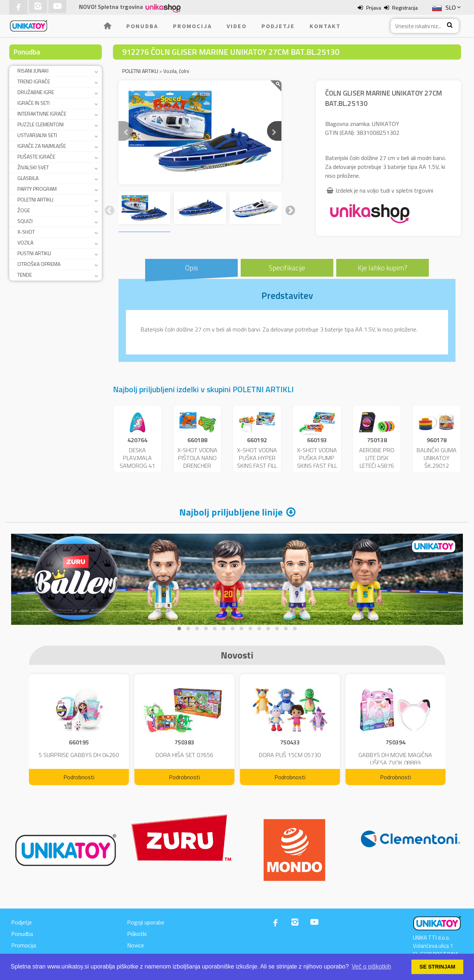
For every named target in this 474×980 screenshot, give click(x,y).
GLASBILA (28, 178)
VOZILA (25, 242)
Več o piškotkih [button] (372, 966)
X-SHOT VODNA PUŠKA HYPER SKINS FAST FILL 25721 (257, 461)
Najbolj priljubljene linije (231, 512)
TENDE (25, 275)
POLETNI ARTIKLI (35, 199)
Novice (136, 945)
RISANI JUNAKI (33, 71)
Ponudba (142, 26)
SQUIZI (25, 221)
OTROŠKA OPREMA (39, 264)
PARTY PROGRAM (37, 189)
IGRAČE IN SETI (34, 103)
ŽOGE (24, 210)
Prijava (374, 8)
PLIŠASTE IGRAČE (36, 156)
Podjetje (278, 26)
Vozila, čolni (176, 71)
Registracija (405, 8)
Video (237, 26)
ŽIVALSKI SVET (33, 167)
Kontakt (325, 26)
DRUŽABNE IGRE (36, 92)
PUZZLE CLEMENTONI (41, 124)
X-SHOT (26, 232)
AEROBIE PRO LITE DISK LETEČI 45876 (377, 458)
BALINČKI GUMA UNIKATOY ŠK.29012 (437, 458)
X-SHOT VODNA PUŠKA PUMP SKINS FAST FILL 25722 (317, 461)
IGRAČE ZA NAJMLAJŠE (42, 146)
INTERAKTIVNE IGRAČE (42, 114)
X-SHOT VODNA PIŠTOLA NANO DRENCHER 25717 (197, 461)
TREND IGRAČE (34, 81)
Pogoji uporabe (146, 922)
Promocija (192, 26)
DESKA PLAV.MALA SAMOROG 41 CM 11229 (137, 461)
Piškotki (137, 934)
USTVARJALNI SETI (37, 135)
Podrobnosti (79, 777)
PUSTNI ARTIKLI (34, 253)
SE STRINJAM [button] (438, 967)
